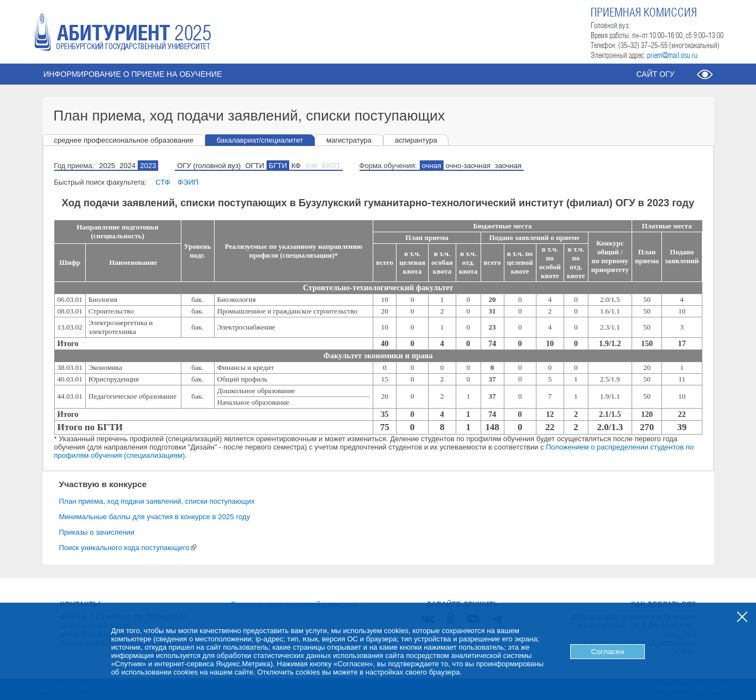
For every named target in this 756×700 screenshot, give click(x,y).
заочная (508, 166)
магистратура (349, 140)
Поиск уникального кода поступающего (128, 548)
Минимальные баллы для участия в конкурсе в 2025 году (155, 517)
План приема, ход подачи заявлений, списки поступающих (157, 501)
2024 (127, 166)
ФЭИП (188, 182)
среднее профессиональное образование (124, 140)
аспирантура (416, 140)
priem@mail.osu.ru (672, 56)
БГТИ (278, 166)
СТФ (163, 182)
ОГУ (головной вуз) (209, 166)
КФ (296, 166)
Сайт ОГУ (655, 74)
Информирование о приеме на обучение (133, 74)
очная (432, 166)
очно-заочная (468, 166)
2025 (107, 166)
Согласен (608, 652)
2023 (148, 166)
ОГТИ (254, 166)
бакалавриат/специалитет (260, 140)
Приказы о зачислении (97, 532)
